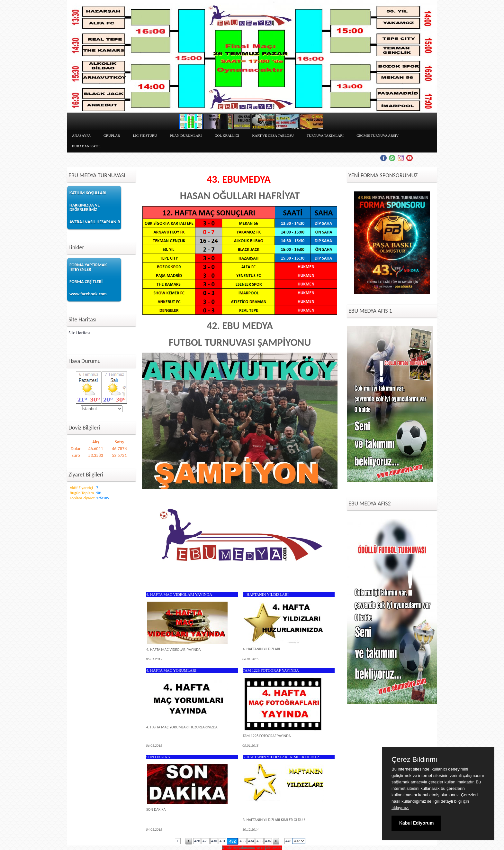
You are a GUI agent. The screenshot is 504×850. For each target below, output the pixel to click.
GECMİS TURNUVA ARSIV (378, 135)
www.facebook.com (88, 294)
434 (251, 841)
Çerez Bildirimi (414, 760)
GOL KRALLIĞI (227, 135)
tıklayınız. (400, 808)
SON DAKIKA (158, 757)
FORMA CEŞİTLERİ (86, 282)
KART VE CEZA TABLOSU (273, 135)
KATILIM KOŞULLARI (88, 193)
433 (242, 841)
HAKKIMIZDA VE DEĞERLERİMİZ (85, 207)
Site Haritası (79, 333)
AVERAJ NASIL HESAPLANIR (95, 222)
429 (205, 841)
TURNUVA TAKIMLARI (325, 135)
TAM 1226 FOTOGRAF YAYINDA (271, 670)
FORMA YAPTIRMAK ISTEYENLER (88, 267)
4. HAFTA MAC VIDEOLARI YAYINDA (179, 595)
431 (222, 841)
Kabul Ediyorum (416, 823)
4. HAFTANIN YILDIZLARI (266, 595)
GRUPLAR (112, 135)
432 (232, 841)
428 (197, 841)
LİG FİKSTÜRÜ (145, 135)
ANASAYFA (81, 135)
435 (259, 841)
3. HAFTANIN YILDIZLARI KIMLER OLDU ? (281, 757)
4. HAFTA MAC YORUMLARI (171, 670)
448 (288, 841)
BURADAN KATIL (86, 146)
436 (268, 841)
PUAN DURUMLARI (186, 135)
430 (214, 841)
